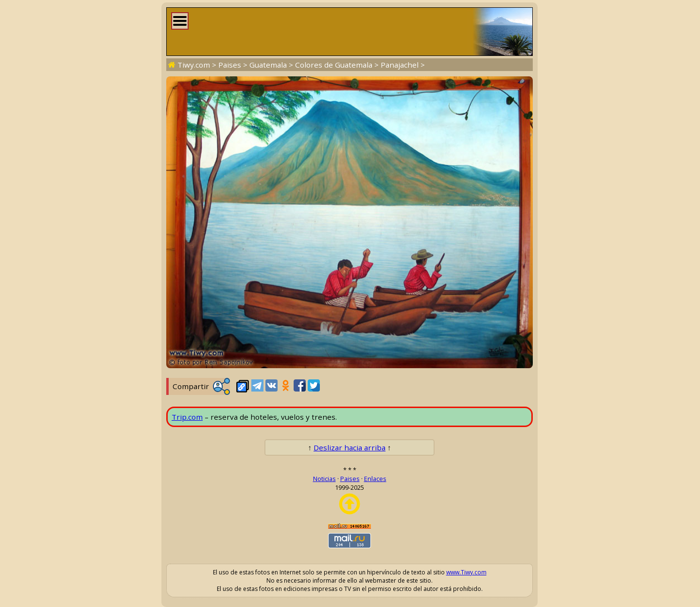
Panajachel (400, 65)
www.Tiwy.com (466, 572)
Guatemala (268, 65)
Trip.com (187, 417)
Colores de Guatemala (334, 65)
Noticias (324, 479)
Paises (230, 65)
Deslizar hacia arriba (350, 447)
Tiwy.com (194, 65)
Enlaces (375, 479)
